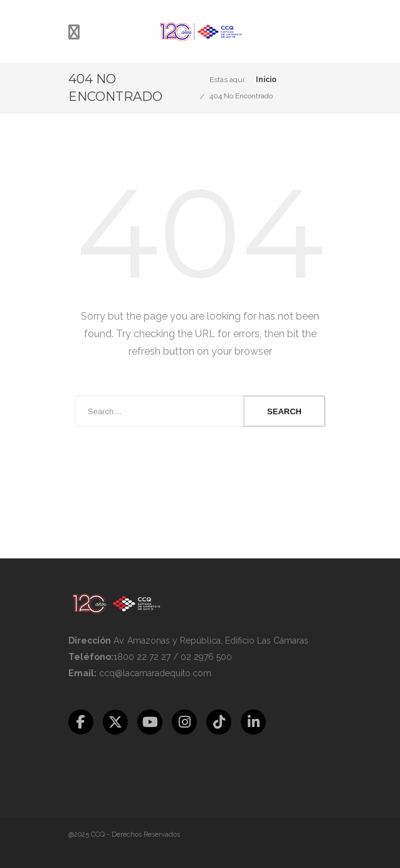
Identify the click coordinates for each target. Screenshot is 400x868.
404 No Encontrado (241, 96)
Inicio (266, 80)
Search (284, 411)
